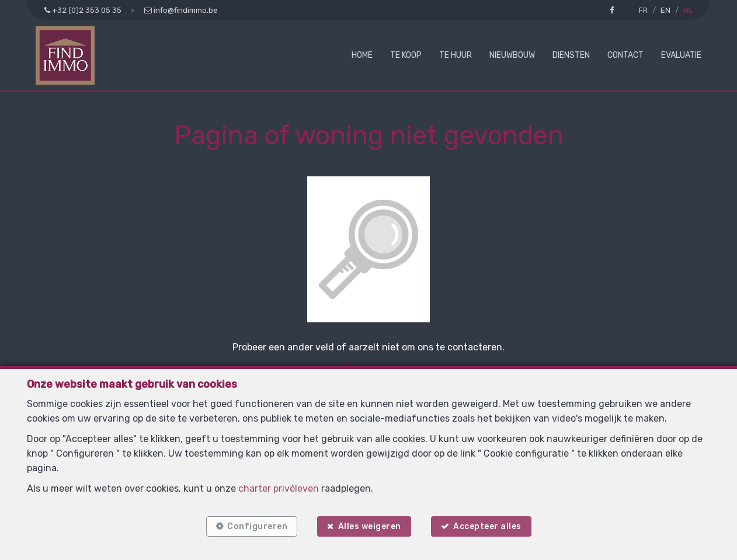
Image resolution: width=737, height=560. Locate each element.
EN (665, 10)
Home (362, 55)
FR (643, 10)
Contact (625, 55)
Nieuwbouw (512, 55)
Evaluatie (681, 55)
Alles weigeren (370, 526)
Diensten (571, 55)
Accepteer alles (487, 526)
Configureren (257, 526)
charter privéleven (279, 488)
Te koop (406, 55)
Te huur (456, 55)
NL (688, 10)
